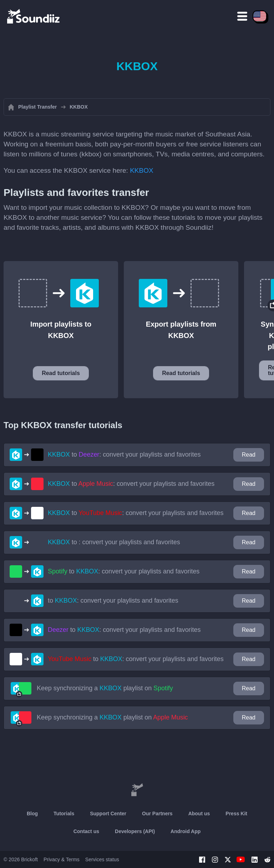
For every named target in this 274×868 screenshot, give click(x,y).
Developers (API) (135, 831)
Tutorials (64, 814)
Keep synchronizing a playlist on (105, 688)
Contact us (86, 831)
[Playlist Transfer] (34, 16)
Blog (32, 814)
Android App (186, 831)
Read (249, 455)
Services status (102, 859)
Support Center (108, 814)
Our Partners (157, 814)
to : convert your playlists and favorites (124, 454)
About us (199, 814)
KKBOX (141, 170)
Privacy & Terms (62, 859)
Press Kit (236, 814)
